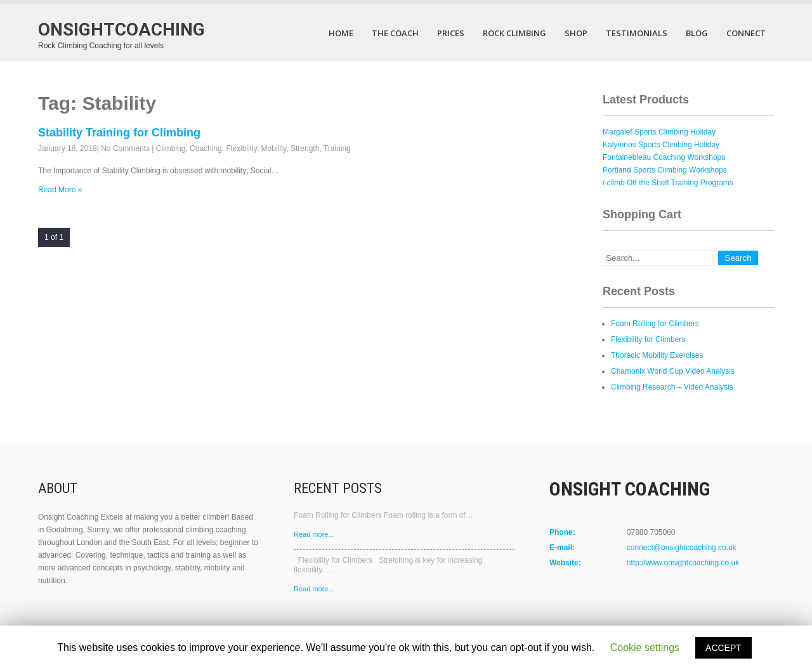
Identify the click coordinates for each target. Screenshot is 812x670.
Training (337, 148)
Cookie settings (645, 647)
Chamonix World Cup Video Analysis (673, 371)
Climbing (171, 148)
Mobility (274, 148)
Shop (576, 33)
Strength (305, 148)
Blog (697, 33)
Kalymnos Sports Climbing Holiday (661, 145)
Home (341, 33)
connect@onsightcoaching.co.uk (682, 548)
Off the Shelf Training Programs (668, 183)
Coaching (206, 148)
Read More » (60, 190)
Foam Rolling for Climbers (655, 324)
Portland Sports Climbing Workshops (665, 170)
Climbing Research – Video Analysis (672, 387)
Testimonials (637, 33)
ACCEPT (724, 648)
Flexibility (241, 148)
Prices (451, 33)
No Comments (125, 148)
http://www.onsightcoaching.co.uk (683, 563)
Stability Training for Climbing (119, 133)
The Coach (395, 33)
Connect (746, 33)
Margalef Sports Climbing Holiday (659, 132)
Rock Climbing (514, 33)
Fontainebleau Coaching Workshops (664, 157)
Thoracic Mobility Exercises (657, 355)
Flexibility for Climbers (648, 339)
